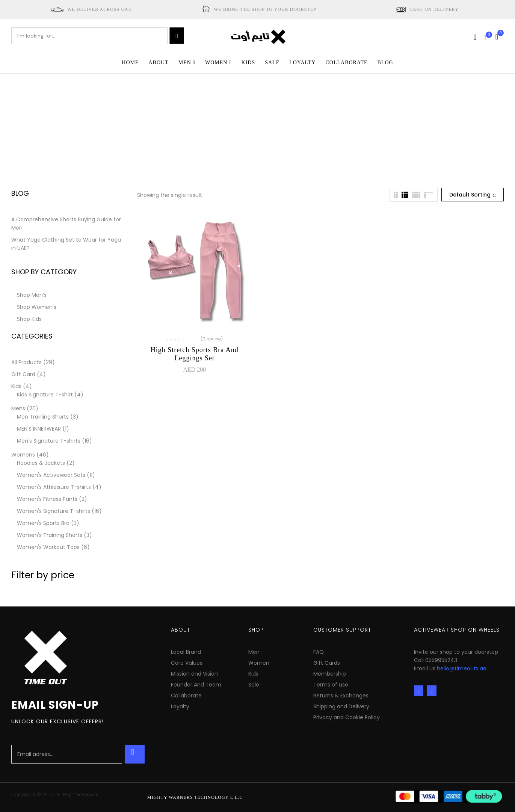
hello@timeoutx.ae (462, 668)
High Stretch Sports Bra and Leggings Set (195, 354)
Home (213, 129)
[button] (500, 36)
